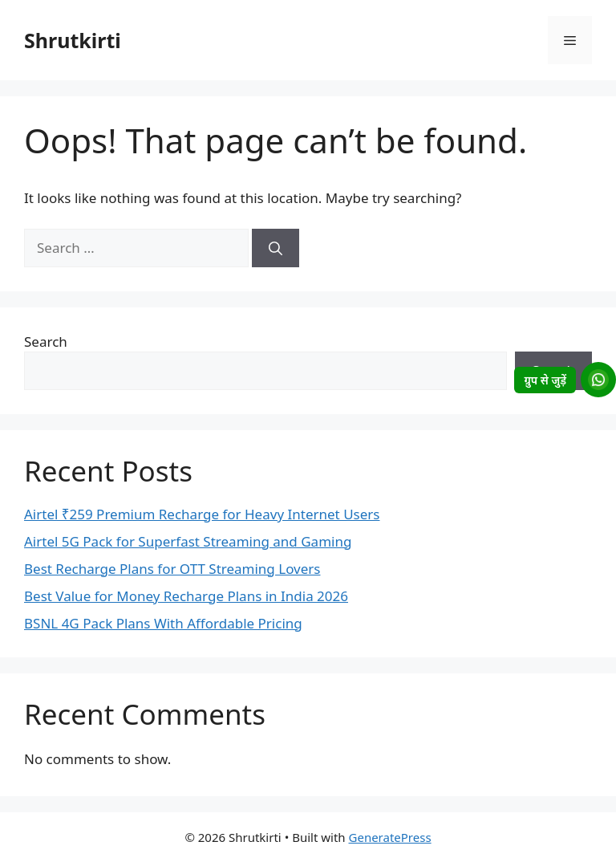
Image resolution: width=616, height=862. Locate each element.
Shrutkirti (73, 40)
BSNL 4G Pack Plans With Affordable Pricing (163, 623)
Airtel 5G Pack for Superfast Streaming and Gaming (188, 541)
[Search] (276, 248)
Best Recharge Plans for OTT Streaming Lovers (172, 569)
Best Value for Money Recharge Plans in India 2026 (186, 596)
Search (46, 342)
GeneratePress (390, 837)
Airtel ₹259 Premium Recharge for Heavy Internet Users (202, 514)
